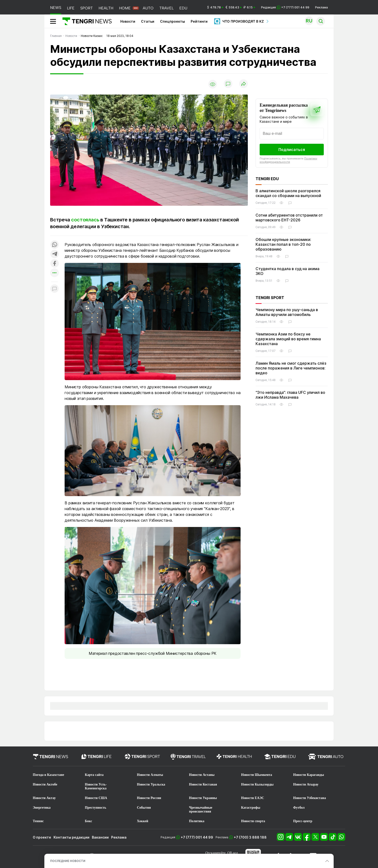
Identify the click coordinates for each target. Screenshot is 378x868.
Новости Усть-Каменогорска (96, 786)
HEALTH (106, 8)
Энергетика (42, 808)
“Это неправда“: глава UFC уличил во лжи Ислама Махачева (290, 395)
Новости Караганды (309, 775)
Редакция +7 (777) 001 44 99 (285, 7)
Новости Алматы (150, 775)
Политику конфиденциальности (288, 160)
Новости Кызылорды (257, 784)
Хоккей (143, 821)
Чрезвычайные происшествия (201, 810)
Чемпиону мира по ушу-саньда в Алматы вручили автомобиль (287, 312)
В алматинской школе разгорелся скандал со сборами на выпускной (288, 193)
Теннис (38, 821)
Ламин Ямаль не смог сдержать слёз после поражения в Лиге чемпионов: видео (291, 368)
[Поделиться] (243, 84)
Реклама (321, 7)
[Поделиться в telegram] (54, 254)
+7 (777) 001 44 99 (197, 837)
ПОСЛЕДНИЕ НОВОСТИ (68, 861)
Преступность (96, 808)
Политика (197, 821)
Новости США (96, 798)
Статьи (148, 21)
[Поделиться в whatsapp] (54, 245)
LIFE (71, 8)
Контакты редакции (71, 837)
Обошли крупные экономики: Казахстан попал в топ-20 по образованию (283, 244)
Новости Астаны (202, 775)
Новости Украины (203, 798)
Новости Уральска (151, 784)
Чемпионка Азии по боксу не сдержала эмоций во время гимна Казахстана (288, 339)
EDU (183, 8)
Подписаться (292, 150)
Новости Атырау (306, 784)
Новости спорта (253, 821)
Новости (128, 21)
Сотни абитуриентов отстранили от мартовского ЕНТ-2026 (289, 218)
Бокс (88, 821)
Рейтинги (199, 21)
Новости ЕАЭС (253, 798)
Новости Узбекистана (310, 798)
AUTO (148, 8)
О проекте (42, 837)
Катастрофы (251, 808)
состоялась (85, 220)
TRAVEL (166, 8)
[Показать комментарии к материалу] (54, 289)
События (144, 808)
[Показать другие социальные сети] (54, 273)
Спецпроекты (172, 21)
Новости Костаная (203, 784)
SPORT (87, 8)
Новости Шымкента (257, 775)
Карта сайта (94, 775)
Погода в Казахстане (48, 775)
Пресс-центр (303, 821)
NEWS (56, 8)
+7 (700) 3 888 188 (250, 837)
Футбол (299, 808)
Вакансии (100, 837)
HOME (125, 8)
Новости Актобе (45, 784)
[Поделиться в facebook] (54, 264)
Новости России (149, 798)
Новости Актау (44, 798)
